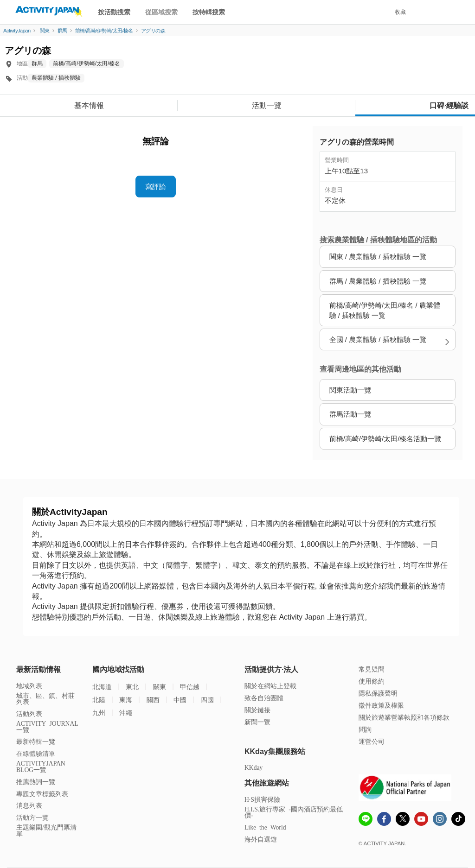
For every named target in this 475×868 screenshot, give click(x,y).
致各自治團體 (264, 698)
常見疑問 (372, 669)
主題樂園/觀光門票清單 (46, 830)
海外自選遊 (261, 839)
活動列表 (29, 713)
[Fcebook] (384, 820)
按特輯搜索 (209, 12)
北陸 (99, 700)
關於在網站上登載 (270, 686)
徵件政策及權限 (381, 705)
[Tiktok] (458, 819)
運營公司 (372, 741)
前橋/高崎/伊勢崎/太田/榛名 (87, 63)
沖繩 (126, 713)
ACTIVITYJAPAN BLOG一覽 (41, 766)
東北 (132, 687)
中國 (180, 700)
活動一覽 (267, 105)
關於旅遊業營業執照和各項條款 (404, 717)
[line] (366, 820)
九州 (99, 713)
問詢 (365, 729)
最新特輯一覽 (36, 741)
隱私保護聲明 (378, 693)
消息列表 (29, 805)
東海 (126, 700)
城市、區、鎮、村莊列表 (45, 699)
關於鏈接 (257, 710)
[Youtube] (421, 820)
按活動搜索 (114, 12)
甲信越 (190, 687)
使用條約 (372, 681)
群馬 (37, 63)
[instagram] (440, 820)
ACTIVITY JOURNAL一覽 (47, 726)
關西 (153, 700)
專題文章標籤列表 (42, 794)
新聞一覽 (257, 722)
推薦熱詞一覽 (36, 782)
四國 (207, 700)
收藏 (400, 12)
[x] (403, 819)
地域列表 (29, 686)
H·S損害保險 (262, 799)
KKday (254, 767)
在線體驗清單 (36, 753)
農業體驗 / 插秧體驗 (56, 78)
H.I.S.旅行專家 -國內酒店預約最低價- (294, 812)
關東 (160, 687)
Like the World (265, 827)
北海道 (102, 687)
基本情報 (89, 105)
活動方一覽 (32, 817)
